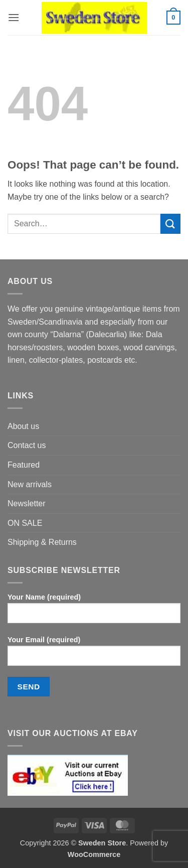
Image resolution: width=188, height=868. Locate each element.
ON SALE (25, 523)
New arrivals (30, 484)
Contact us (27, 445)
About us (23, 426)
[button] (14, 17)
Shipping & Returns (42, 542)
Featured (24, 465)
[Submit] (170, 224)
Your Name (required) (94, 612)
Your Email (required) (94, 655)
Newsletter (27, 503)
